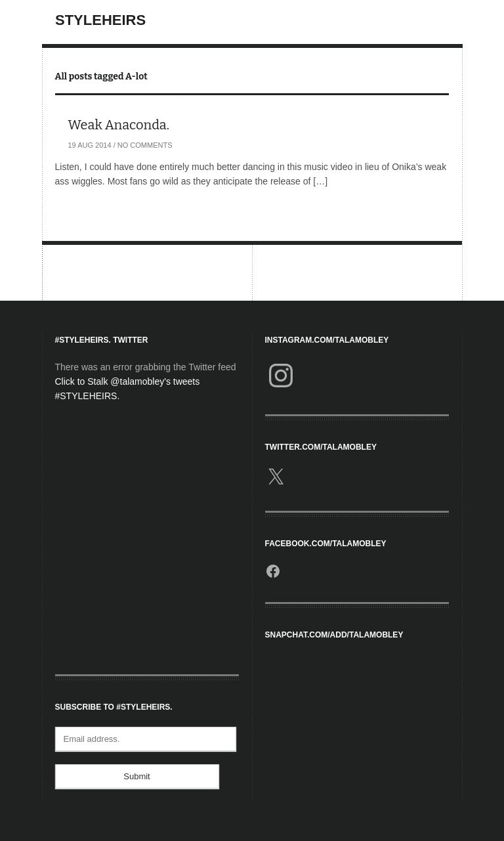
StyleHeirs (100, 20)
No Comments (145, 145)
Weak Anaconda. (119, 125)
